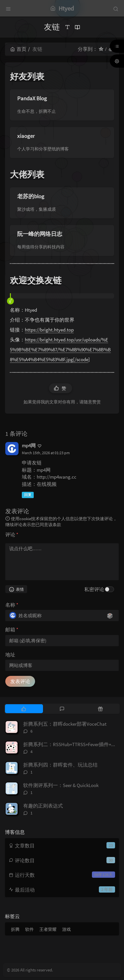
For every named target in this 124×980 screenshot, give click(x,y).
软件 (29, 929)
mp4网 (29, 445)
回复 (28, 495)
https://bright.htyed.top (49, 330)
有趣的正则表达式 (43, 806)
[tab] (23, 709)
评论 (12, 535)
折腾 (15, 929)
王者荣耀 (48, 929)
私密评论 (94, 589)
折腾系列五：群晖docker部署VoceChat (65, 724)
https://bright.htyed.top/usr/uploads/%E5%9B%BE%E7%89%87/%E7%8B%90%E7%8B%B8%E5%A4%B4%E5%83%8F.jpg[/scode (60, 349)
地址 (10, 655)
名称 (12, 605)
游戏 (66, 929)
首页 (18, 49)
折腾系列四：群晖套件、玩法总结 (60, 765)
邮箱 (12, 630)
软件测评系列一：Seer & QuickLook (61, 785)
